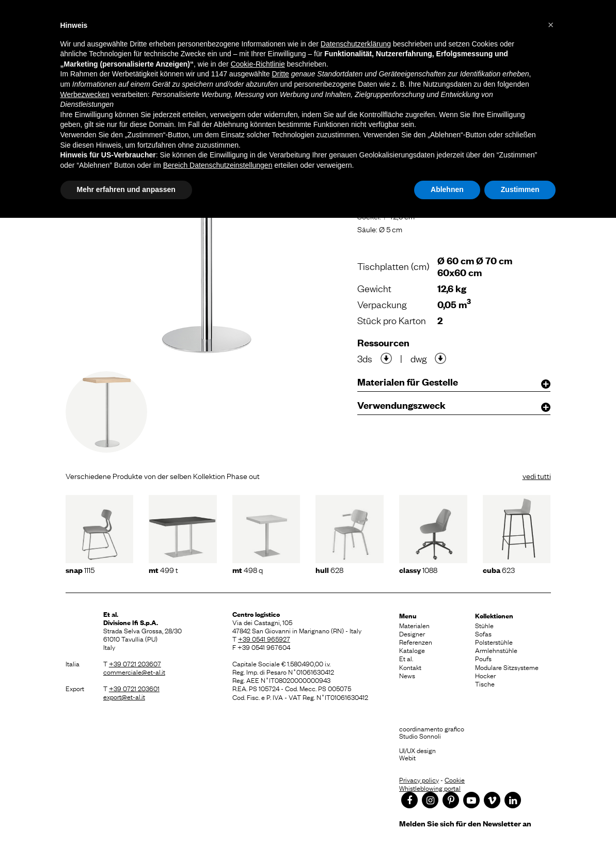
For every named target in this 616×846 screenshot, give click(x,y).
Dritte (280, 74)
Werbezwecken (85, 94)
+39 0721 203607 (135, 663)
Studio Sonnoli (420, 736)
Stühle (484, 625)
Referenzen (416, 642)
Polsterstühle (494, 642)
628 (329, 569)
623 (499, 569)
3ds (365, 358)
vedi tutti (537, 475)
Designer (412, 633)
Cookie (455, 779)
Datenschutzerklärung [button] (356, 44)
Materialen (414, 625)
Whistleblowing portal (430, 788)
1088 (418, 569)
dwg (418, 358)
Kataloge (412, 650)
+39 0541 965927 (264, 639)
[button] (551, 25)
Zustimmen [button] (520, 189)
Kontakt (410, 667)
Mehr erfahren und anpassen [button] (126, 189)
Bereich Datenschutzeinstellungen (218, 165)
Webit (407, 757)
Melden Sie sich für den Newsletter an (465, 823)
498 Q (248, 569)
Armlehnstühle (496, 650)
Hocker (485, 675)
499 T (163, 569)
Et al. (406, 658)
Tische (485, 683)
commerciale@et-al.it (134, 672)
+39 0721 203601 (134, 688)
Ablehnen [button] (447, 189)
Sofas (483, 633)
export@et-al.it (124, 696)
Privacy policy (419, 779)
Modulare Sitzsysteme (507, 667)
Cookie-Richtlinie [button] (258, 64)
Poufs (483, 658)
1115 (80, 569)
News (407, 675)
